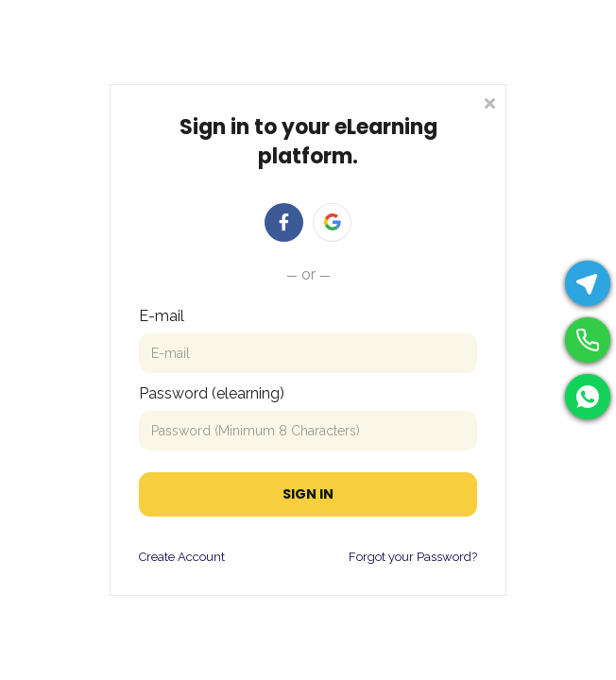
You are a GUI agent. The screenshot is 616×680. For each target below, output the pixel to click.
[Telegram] (588, 283)
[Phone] (588, 340)
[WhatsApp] (588, 397)
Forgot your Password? (413, 557)
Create (157, 557)
